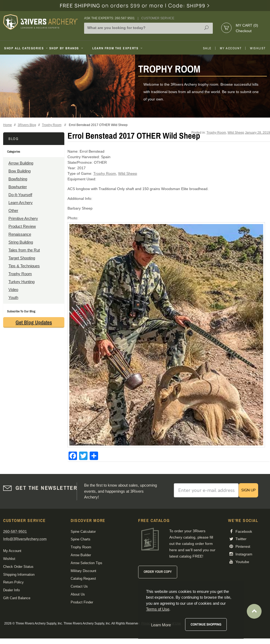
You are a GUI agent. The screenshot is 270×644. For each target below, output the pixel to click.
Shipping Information (19, 575)
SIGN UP (248, 490)
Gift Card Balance (17, 598)
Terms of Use (158, 609)
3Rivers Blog (27, 125)
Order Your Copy (158, 572)
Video (13, 290)
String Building (21, 242)
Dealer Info (11, 590)
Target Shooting (22, 258)
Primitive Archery (23, 218)
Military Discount (83, 571)
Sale (207, 48)
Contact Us (79, 586)
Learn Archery (21, 203)
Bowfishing (18, 179)
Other (13, 210)
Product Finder (82, 602)
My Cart (247, 25)
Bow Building (20, 171)
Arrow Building (21, 163)
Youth (13, 297)
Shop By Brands (67, 48)
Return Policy (13, 582)
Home (8, 125)
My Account (231, 48)
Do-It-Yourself (20, 195)
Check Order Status (18, 567)
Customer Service (158, 18)
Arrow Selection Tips (86, 563)
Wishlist (258, 48)
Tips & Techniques (24, 266)
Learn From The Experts (118, 48)
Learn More (161, 625)
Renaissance (20, 234)
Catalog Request (83, 578)
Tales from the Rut (24, 250)
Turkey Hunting (21, 282)
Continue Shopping (206, 624)
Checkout (244, 31)
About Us (78, 594)
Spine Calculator (83, 532)
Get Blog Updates (34, 322)
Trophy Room (52, 125)
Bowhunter (18, 187)
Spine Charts (81, 539)
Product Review (22, 226)
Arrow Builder (81, 555)
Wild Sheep (236, 133)
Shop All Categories (25, 48)
